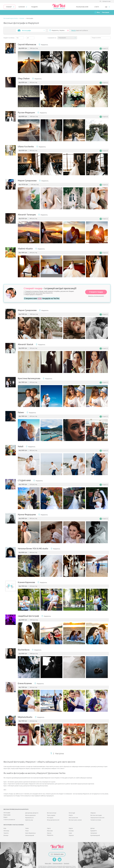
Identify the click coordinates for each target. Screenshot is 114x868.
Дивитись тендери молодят (96, 294)
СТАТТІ (97, 7)
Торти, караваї (51, 810)
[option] (29, 62)
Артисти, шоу (29, 815)
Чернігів (6, 828)
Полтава (71, 826)
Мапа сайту (48, 859)
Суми (70, 828)
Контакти (66, 859)
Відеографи (7, 810)
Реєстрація (106, 12)
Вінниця (6, 831)
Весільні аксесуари (96, 810)
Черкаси (71, 831)
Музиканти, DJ (29, 813)
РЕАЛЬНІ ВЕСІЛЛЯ (82, 7)
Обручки (93, 808)
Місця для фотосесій (53, 815)
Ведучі (5, 812)
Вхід (98, 12)
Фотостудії (72, 808)
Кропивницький (95, 831)
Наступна (59, 749)
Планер (9, 7)
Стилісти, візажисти (9, 815)
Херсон (49, 828)
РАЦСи (71, 810)
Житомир (6, 826)
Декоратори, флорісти (32, 808)
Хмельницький (30, 831)
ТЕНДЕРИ (34, 7)
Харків (71, 823)
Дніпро (93, 823)
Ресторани (50, 813)
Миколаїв (50, 826)
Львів (27, 823)
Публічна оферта (58, 859)
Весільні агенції (52, 808)
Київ (5, 823)
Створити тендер (96, 290)
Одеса (49, 823)
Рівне (27, 826)
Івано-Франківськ (30, 828)
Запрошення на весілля (97, 813)
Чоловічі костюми (96, 815)
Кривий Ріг (94, 826)
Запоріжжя (94, 828)
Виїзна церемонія (30, 810)
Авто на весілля (73, 813)
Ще (106, 7)
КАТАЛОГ (22, 7)
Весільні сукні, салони (75, 815)
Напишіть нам (106, 1)
